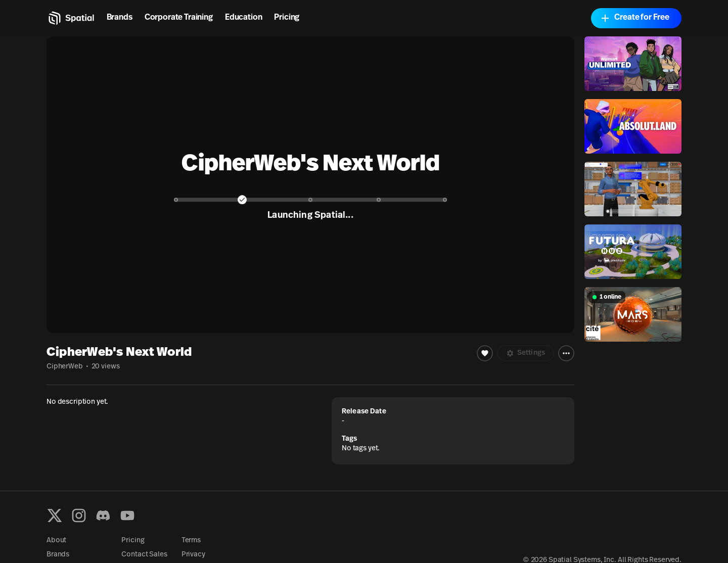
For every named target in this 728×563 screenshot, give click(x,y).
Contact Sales (144, 555)
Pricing (287, 18)
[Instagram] (79, 515)
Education (244, 18)
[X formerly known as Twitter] (55, 515)
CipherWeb (65, 367)
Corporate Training (179, 18)
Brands (120, 18)
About (56, 541)
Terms (191, 541)
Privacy (193, 555)
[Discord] (103, 515)
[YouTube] (127, 515)
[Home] (71, 18)
